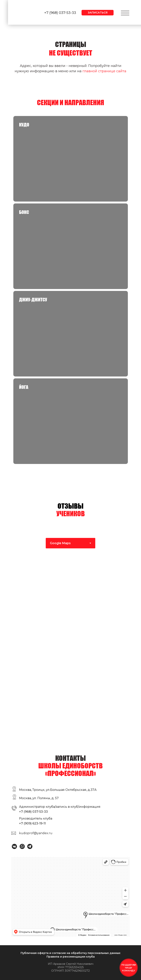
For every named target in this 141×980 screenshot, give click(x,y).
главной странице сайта (104, 71)
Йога (24, 387)
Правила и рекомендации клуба (71, 957)
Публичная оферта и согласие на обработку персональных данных (70, 953)
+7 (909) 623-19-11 (32, 823)
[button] (98, 13)
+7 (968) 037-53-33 (60, 13)
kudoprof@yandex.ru (36, 833)
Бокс (24, 212)
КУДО (24, 125)
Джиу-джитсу (33, 300)
